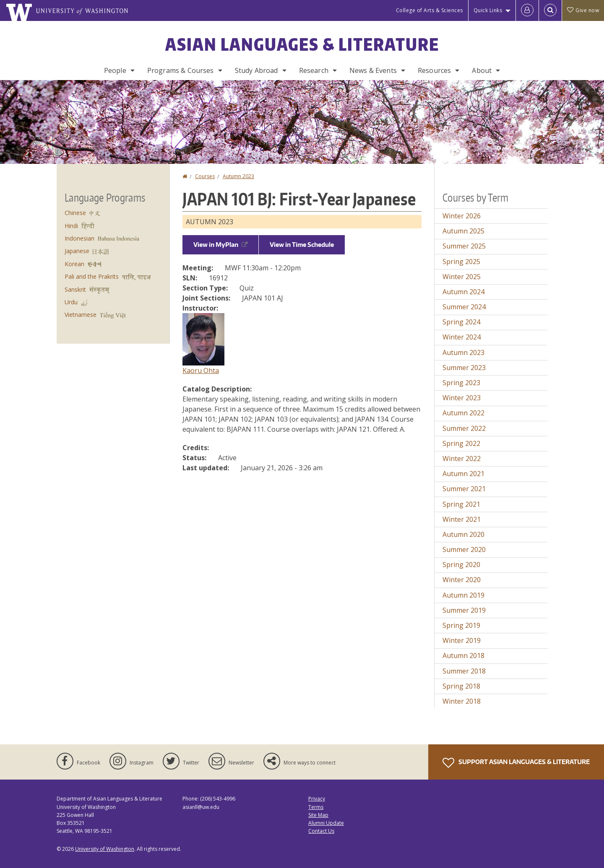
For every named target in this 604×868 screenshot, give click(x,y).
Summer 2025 (464, 246)
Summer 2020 (464, 549)
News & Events (373, 70)
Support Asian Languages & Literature (516, 763)
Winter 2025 (462, 277)
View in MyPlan (220, 245)
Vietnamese (81, 315)
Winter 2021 (462, 519)
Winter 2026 (462, 216)
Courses (205, 176)
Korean (74, 264)
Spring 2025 (461, 262)
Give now (583, 10)
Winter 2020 (462, 580)
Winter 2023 (462, 398)
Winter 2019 (462, 640)
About (482, 70)
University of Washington (105, 849)
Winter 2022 (462, 459)
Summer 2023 (464, 368)
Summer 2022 (464, 428)
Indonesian (79, 238)
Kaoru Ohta (201, 371)
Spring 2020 (461, 565)
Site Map (318, 815)
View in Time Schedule (302, 245)
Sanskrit (75, 289)
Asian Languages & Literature (302, 44)
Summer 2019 (464, 610)
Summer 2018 (464, 671)
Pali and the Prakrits (92, 276)
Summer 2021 (464, 489)
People (115, 70)
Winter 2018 (462, 701)
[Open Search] (550, 10)
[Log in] (527, 10)
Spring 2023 (461, 383)
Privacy (317, 799)
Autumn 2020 (463, 534)
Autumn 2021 (463, 474)
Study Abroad (256, 70)
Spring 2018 (461, 686)
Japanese (77, 251)
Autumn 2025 (463, 231)
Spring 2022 (461, 443)
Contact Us (321, 831)
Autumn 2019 (463, 595)
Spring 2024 (461, 322)
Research (314, 70)
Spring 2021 (461, 504)
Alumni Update (326, 823)
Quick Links (488, 10)
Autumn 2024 (463, 292)
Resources (434, 70)
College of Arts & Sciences (430, 10)
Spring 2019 (461, 625)
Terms (316, 807)
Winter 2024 (462, 337)
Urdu (71, 302)
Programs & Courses (181, 70)
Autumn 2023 (238, 176)
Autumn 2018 (463, 656)
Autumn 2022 (463, 413)
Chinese (75, 213)
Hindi (71, 226)
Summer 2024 (464, 307)
